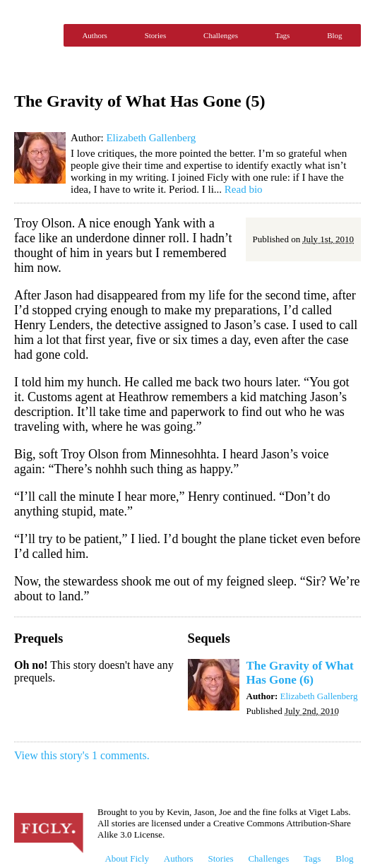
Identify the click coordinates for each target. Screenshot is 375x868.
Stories (156, 35)
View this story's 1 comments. (82, 755)
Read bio (244, 189)
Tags (283, 35)
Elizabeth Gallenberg (151, 138)
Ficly (35, 35)
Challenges (221, 35)
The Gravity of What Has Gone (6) (300, 673)
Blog (334, 35)
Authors (94, 35)
